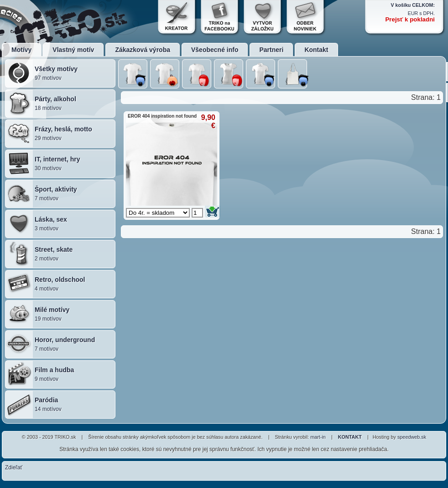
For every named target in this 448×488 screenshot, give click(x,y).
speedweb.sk (412, 437)
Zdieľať (14, 467)
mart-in (318, 437)
